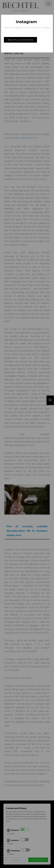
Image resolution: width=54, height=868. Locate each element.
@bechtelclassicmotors (20, 40)
